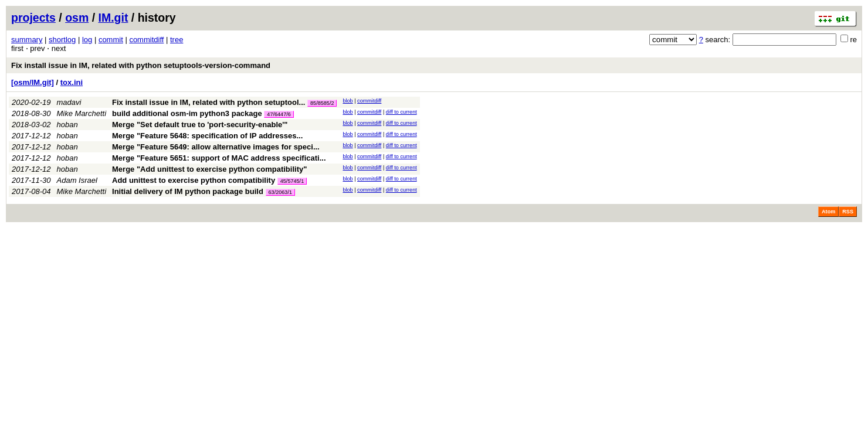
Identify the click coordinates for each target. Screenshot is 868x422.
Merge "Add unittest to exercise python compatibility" (209, 169)
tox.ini (72, 82)
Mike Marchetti (82, 113)
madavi (69, 102)
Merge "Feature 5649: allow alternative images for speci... (216, 147)
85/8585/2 (322, 103)
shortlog (62, 40)
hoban (67, 125)
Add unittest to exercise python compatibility (194, 180)
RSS (848, 212)
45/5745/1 (292, 181)
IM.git (113, 18)
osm (77, 18)
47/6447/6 (279, 114)
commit (111, 40)
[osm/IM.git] (33, 82)
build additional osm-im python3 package (187, 113)
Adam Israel (77, 180)
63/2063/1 (280, 192)
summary (27, 40)
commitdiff (146, 40)
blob (347, 101)
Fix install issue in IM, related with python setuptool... (210, 102)
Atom (828, 212)
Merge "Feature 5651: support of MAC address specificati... (219, 158)
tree (177, 40)
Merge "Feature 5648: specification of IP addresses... (207, 136)
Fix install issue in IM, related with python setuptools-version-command (141, 65)
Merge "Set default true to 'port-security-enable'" (200, 125)
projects (33, 18)
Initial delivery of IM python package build (188, 191)
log (87, 40)
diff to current (401, 112)
